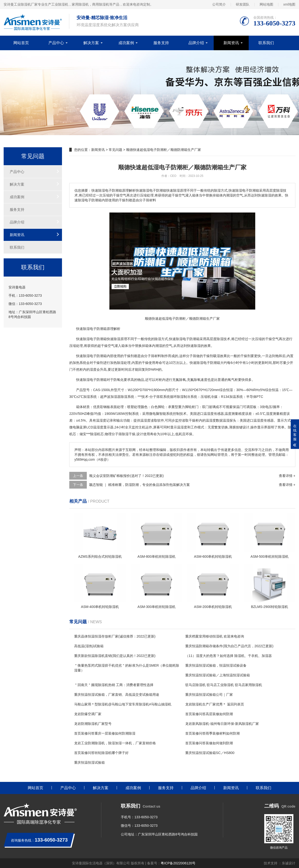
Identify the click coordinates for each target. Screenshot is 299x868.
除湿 (86, 329)
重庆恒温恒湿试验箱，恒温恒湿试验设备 (216, 665)
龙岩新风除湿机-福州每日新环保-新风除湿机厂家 (222, 724)
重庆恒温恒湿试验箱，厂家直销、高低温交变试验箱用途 (117, 695)
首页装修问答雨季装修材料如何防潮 (212, 733)
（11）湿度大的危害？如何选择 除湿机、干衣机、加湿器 (228, 656)
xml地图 (289, 4)
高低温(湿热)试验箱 (89, 646)
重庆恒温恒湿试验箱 (89, 762)
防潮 (100, 329)
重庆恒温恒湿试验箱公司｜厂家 (209, 695)
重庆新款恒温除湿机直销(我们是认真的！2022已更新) (115, 656)
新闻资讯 (231, 43)
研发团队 (243, 4)
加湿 (87, 397)
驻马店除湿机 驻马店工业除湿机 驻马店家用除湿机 (224, 685)
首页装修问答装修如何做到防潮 (209, 743)
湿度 (93, 369)
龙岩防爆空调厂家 (88, 714)
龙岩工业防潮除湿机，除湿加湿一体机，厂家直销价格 (115, 743)
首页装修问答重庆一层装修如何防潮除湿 (105, 733)
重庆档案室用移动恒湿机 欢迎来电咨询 (215, 636)
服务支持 (161, 43)
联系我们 (266, 43)
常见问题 (115, 150)
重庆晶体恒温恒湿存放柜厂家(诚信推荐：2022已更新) (115, 636)
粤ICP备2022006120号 (178, 863)
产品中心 (56, 43)
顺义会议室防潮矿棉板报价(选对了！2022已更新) (126, 476)
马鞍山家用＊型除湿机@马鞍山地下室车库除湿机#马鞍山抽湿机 (123, 704)
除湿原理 (120, 339)
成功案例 (126, 43)
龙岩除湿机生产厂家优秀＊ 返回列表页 (215, 704)
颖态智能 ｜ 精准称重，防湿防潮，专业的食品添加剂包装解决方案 (140, 485)
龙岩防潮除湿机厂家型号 (93, 724)
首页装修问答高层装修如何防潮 (209, 714)
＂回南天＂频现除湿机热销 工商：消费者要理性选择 (114, 685)
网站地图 (266, 4)
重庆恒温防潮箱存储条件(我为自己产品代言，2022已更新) (229, 646)
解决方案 (91, 43)
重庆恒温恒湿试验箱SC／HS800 (210, 753)
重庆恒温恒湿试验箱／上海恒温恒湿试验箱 (218, 675)
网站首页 (21, 43)
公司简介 (219, 4)
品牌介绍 (196, 43)
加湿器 (115, 397)
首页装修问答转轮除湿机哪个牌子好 (101, 753)
